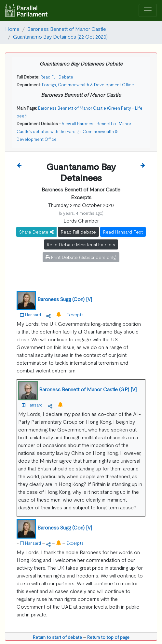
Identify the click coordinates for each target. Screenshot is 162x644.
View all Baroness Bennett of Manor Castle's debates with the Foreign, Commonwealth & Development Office (74, 131)
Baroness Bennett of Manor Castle (67, 29)
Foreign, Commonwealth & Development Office (88, 85)
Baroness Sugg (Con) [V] (65, 299)
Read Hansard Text (123, 232)
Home (12, 29)
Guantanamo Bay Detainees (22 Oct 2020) (60, 36)
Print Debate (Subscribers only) (81, 257)
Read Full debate (78, 232)
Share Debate (36, 232)
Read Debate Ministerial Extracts (81, 244)
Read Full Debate (57, 77)
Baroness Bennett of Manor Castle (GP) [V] (88, 389)
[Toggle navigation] (148, 11)
